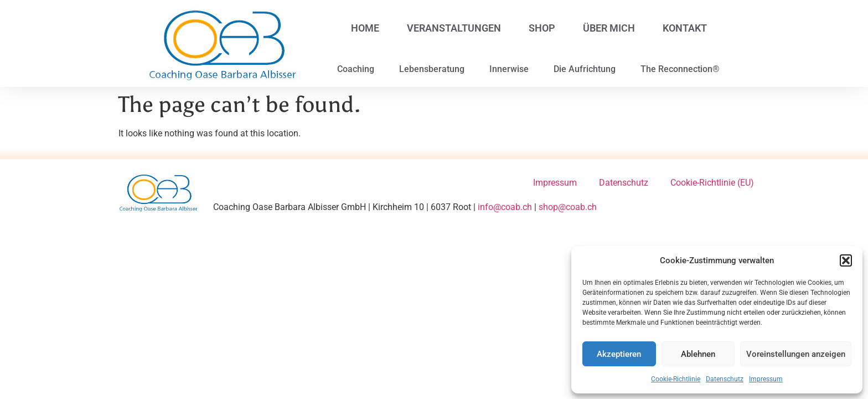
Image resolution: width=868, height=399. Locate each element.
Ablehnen (698, 354)
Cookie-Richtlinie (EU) (712, 183)
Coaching (356, 69)
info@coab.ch (505, 207)
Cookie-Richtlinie (676, 379)
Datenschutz (725, 379)
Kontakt (685, 28)
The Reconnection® (680, 69)
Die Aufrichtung (585, 69)
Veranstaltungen (454, 28)
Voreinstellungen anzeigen (796, 354)
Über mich (609, 28)
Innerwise (509, 69)
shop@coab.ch (568, 207)
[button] (846, 260)
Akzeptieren (619, 354)
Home (365, 28)
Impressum (766, 379)
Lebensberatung (432, 69)
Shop (542, 28)
